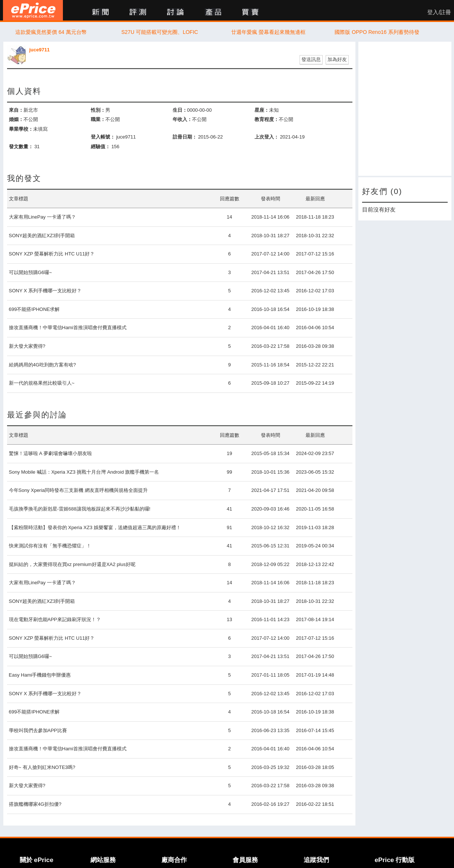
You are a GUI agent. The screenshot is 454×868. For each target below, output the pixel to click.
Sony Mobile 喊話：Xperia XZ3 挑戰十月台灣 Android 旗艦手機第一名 (84, 472)
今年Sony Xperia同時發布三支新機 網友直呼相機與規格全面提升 (78, 490)
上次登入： (267, 137)
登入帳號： (103, 137)
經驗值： (100, 147)
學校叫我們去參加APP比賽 (38, 730)
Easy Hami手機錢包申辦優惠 (40, 675)
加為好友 (337, 59)
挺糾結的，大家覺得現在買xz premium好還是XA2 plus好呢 (72, 564)
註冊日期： (185, 137)
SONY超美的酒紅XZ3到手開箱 (42, 236)
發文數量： (21, 147)
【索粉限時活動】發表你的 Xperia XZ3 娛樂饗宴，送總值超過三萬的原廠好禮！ (95, 527)
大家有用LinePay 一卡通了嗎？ (43, 217)
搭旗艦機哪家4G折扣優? (35, 804)
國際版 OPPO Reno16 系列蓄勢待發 (377, 32)
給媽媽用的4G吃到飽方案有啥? (43, 365)
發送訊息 (311, 59)
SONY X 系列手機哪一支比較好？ (45, 291)
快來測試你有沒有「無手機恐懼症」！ (50, 546)
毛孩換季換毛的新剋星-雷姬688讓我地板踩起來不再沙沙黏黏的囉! (80, 509)
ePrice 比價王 (33, 10)
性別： (98, 110)
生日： (180, 110)
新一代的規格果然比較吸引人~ (42, 383)
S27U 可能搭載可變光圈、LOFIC (160, 32)
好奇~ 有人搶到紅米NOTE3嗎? (42, 767)
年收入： (182, 119)
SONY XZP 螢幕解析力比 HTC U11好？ (52, 254)
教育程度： (267, 119)
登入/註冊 (439, 12)
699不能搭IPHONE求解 (34, 309)
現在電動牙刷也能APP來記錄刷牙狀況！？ (55, 619)
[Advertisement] (405, 109)
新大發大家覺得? (27, 346)
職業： (98, 119)
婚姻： (16, 119)
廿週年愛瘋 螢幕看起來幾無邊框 (268, 32)
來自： (16, 110)
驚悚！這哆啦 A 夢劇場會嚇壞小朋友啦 (50, 453)
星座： (262, 110)
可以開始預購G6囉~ (31, 272)
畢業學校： (21, 129)
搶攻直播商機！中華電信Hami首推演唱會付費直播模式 (68, 328)
